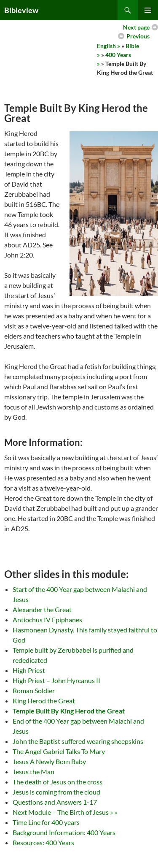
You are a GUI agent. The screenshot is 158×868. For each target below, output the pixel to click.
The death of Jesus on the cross (58, 782)
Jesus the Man (33, 772)
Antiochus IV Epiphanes (47, 620)
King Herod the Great (44, 701)
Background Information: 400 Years (64, 832)
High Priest (29, 670)
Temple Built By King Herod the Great (69, 711)
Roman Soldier (34, 690)
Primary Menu (148, 10)
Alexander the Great (42, 609)
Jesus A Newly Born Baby (49, 761)
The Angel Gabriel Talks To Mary (59, 751)
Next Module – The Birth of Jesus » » (65, 812)
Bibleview (21, 10)
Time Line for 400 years (46, 822)
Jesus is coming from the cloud (56, 792)
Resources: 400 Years (43, 842)
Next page (136, 27)
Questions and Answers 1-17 (55, 802)
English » (108, 46)
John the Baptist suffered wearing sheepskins (78, 741)
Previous (138, 36)
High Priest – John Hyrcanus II (56, 680)
